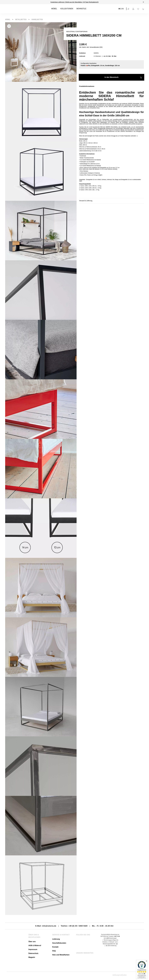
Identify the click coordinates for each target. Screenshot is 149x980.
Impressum (33, 949)
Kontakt (55, 947)
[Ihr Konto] (133, 9)
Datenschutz (33, 953)
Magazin (32, 957)
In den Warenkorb (123, 78)
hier (114, 136)
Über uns (32, 942)
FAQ (54, 951)
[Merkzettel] (138, 9)
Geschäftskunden (59, 943)
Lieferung (56, 939)
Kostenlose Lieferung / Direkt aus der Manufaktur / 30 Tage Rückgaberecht (74, 2)
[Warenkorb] (143, 9)
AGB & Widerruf (35, 945)
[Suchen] (129, 9)
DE (119, 9)
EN (123, 9)
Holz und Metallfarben (61, 955)
